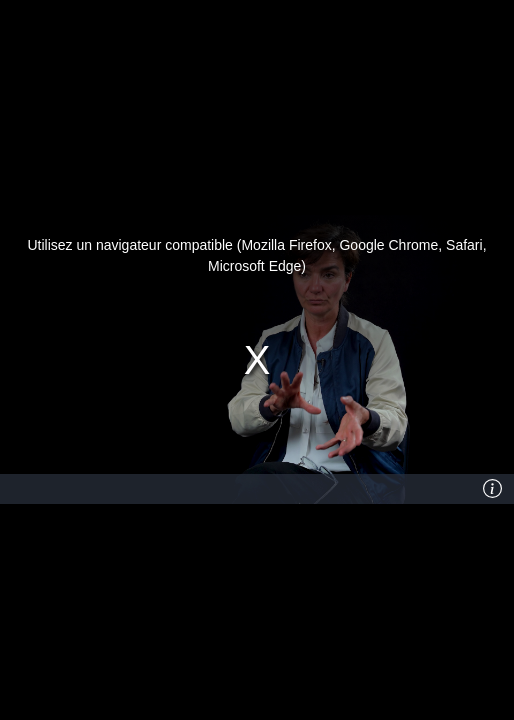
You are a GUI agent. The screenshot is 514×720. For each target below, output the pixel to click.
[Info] (493, 489)
